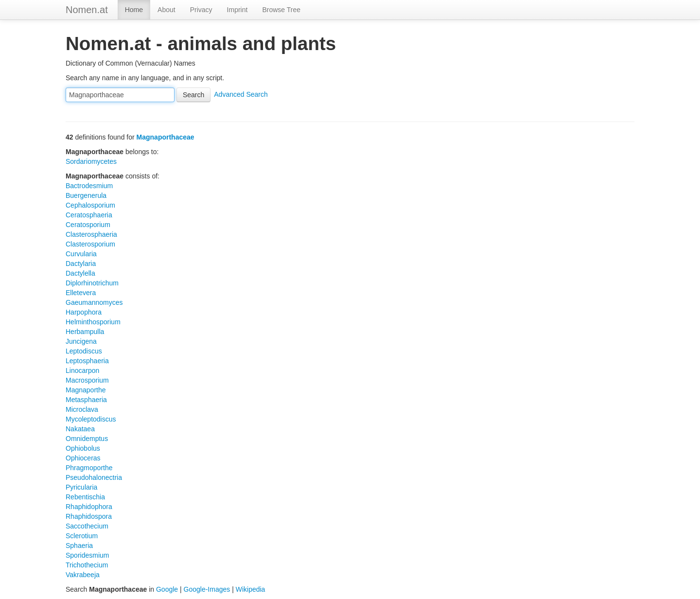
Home (134, 10)
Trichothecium (87, 565)
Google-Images (207, 589)
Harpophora (84, 312)
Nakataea (80, 429)
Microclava (82, 409)
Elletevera (81, 293)
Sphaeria (79, 546)
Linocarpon (82, 370)
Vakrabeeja (83, 575)
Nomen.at (87, 10)
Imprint (237, 10)
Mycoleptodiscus (91, 419)
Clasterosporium (90, 244)
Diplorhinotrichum (92, 283)
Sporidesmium (87, 555)
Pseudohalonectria (94, 477)
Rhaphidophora (89, 507)
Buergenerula (86, 195)
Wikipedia (251, 589)
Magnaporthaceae (166, 137)
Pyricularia (81, 487)
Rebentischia (85, 497)
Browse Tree (281, 10)
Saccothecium (87, 526)
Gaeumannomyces (94, 302)
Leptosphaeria (87, 361)
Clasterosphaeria (91, 234)
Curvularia (81, 254)
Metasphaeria (86, 400)
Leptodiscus (84, 351)
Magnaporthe (86, 390)
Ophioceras (83, 458)
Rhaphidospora (89, 516)
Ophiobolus (83, 448)
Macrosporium (87, 380)
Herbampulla (85, 332)
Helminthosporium (93, 322)
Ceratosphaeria (89, 215)
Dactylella (80, 273)
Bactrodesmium (89, 186)
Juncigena (81, 341)
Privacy (201, 10)
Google (167, 589)
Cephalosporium (90, 205)
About (166, 10)
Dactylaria (81, 264)
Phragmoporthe (89, 468)
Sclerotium (82, 536)
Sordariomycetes (91, 161)
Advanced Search (241, 94)
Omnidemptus (87, 439)
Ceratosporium (88, 225)
